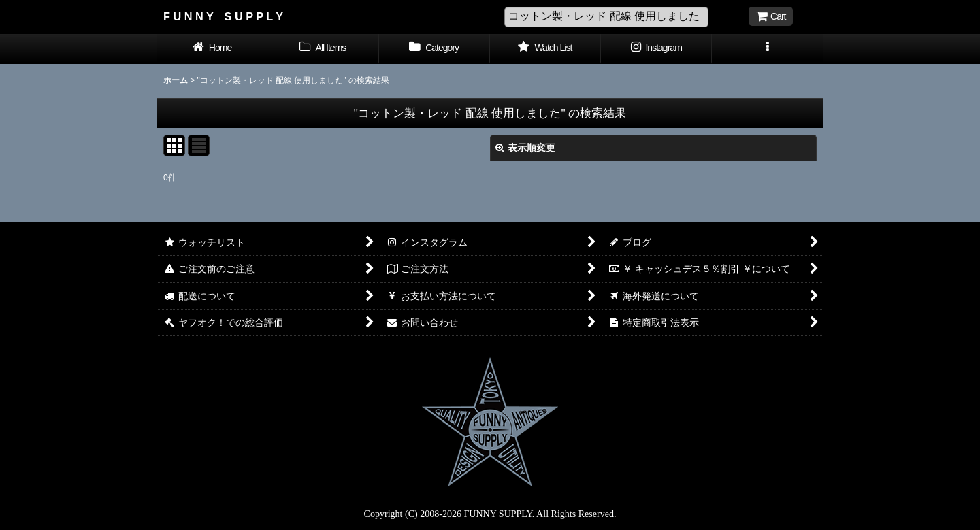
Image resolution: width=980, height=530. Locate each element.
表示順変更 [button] (525, 148)
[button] (767, 49)
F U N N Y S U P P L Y (223, 16)
